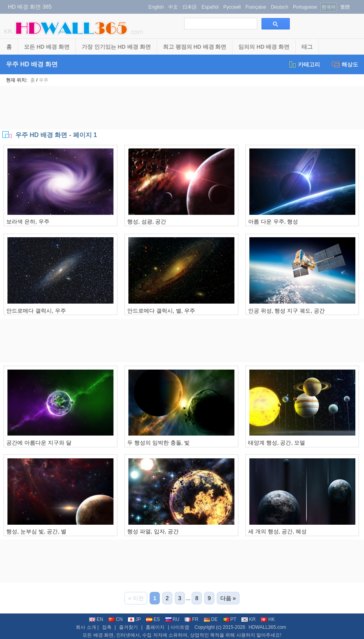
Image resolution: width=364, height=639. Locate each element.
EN (96, 619)
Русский (232, 7)
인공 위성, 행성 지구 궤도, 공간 (286, 311)
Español (210, 7)
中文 (173, 7)
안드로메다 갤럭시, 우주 (36, 311)
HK (268, 619)
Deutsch (280, 7)
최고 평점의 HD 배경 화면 (195, 47)
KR (249, 619)
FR (191, 619)
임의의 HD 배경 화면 (264, 47)
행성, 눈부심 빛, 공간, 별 (36, 531)
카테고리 (304, 64)
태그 (307, 47)
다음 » (228, 598)
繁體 (345, 7)
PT (230, 619)
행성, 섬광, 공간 (147, 222)
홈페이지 (155, 627)
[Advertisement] (182, 108)
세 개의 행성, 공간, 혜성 (277, 531)
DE (211, 619)
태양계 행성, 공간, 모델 (277, 443)
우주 (44, 80)
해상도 (345, 64)
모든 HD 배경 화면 (47, 47)
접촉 (107, 627)
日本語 (190, 7)
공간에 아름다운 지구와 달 (39, 443)
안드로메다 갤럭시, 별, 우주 (161, 311)
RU (172, 619)
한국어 (329, 7)
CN (115, 619)
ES (153, 619)
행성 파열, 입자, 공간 (153, 531)
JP (134, 619)
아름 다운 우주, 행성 (273, 222)
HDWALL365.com (267, 627)
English (156, 7)
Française (256, 7)
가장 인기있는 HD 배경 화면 (116, 47)
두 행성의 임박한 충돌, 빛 (158, 443)
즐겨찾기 (128, 627)
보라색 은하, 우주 (28, 222)
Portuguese (305, 7)
